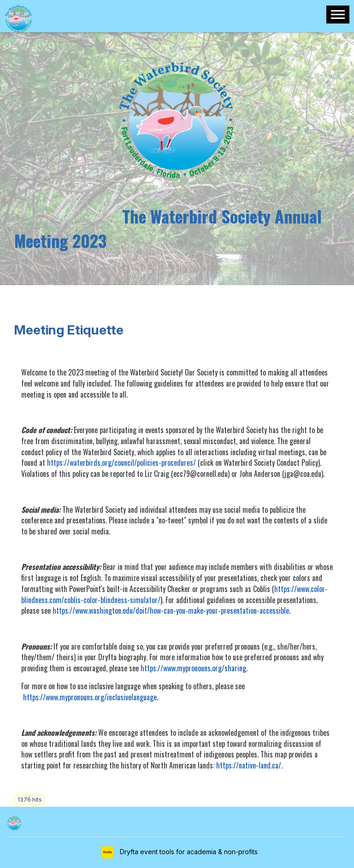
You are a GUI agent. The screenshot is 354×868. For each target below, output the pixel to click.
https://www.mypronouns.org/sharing (193, 668)
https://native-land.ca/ (249, 765)
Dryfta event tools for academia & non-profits (188, 852)
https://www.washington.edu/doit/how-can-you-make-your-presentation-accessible (171, 610)
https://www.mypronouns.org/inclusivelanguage (90, 697)
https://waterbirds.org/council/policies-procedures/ (121, 463)
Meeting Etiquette (69, 330)
